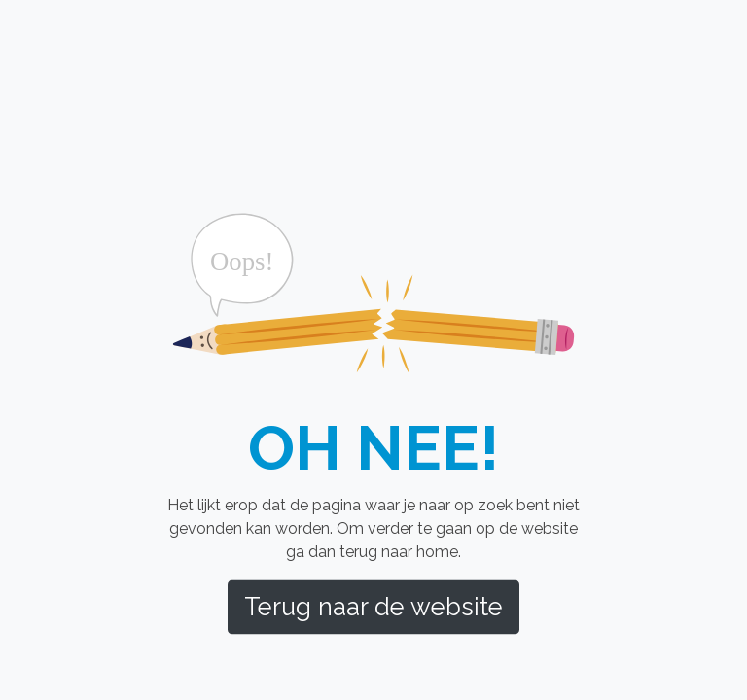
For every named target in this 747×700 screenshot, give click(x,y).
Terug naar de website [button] (373, 607)
